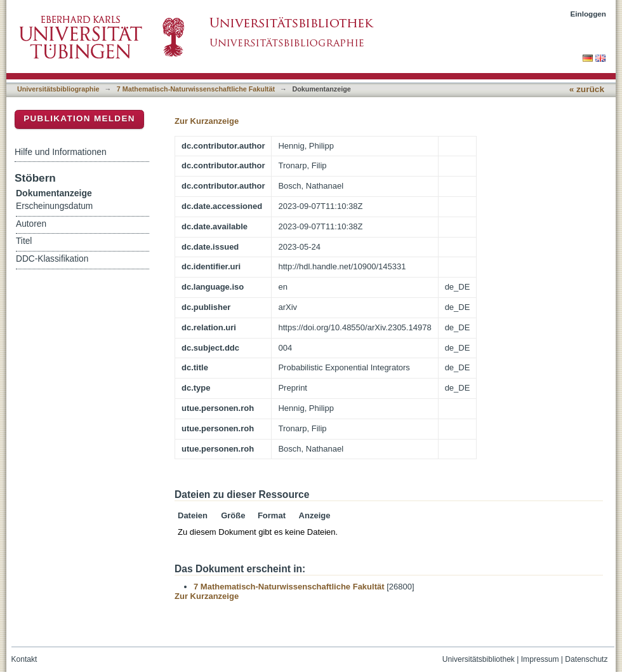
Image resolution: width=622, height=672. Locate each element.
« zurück (587, 89)
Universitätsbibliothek (479, 659)
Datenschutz (586, 659)
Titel (24, 241)
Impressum (540, 659)
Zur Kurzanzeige (207, 121)
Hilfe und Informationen (61, 152)
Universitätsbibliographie (58, 89)
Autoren (31, 224)
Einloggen (589, 14)
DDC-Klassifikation (52, 259)
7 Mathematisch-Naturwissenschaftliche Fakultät (196, 89)
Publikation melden (79, 118)
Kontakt (24, 659)
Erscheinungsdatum (54, 206)
